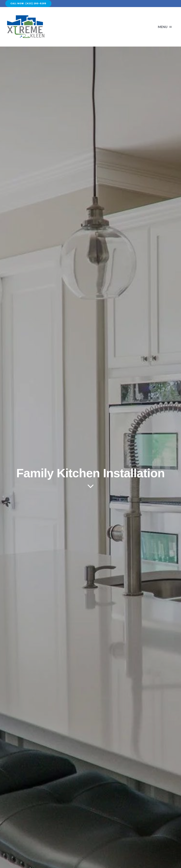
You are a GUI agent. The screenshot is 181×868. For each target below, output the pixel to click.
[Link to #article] (91, 486)
